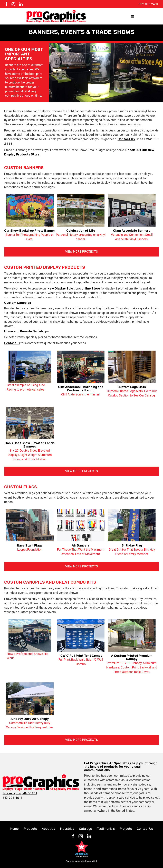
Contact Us (126, 139)
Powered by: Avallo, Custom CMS (82, 861)
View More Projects (81, 252)
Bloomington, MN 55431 (20, 793)
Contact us (12, 343)
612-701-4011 (12, 798)
